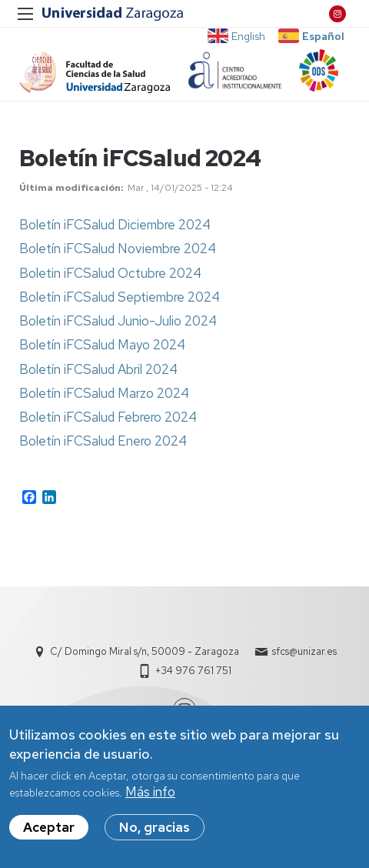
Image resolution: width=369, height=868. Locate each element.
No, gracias (155, 835)
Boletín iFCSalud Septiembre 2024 (120, 297)
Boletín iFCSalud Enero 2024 (103, 441)
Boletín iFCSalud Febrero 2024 (108, 417)
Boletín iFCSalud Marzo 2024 (104, 393)
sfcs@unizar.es (304, 651)
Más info (150, 800)
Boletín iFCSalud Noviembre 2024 (118, 249)
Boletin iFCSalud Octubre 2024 (110, 273)
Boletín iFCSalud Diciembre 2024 (115, 225)
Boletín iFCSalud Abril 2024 (98, 369)
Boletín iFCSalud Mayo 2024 (102, 345)
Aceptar (49, 835)
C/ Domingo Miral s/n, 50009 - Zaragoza (145, 651)
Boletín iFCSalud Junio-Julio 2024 (118, 321)
